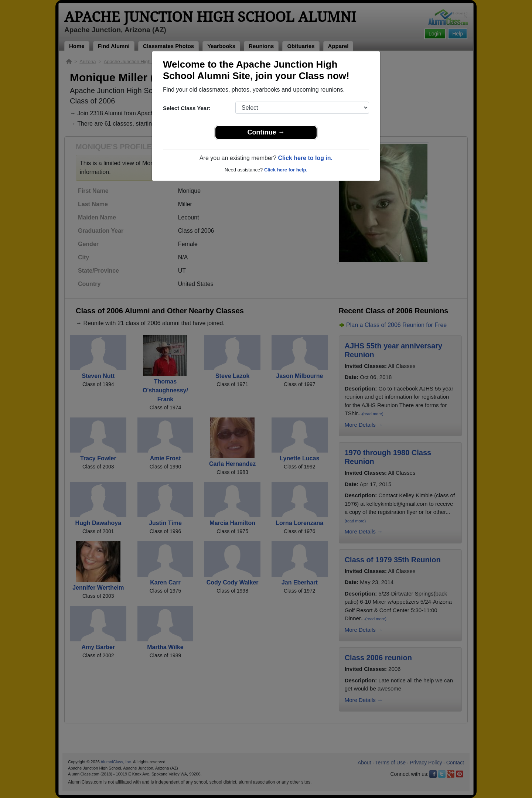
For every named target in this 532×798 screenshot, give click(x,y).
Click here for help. (286, 170)
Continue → (266, 132)
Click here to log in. (305, 158)
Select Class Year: (187, 108)
